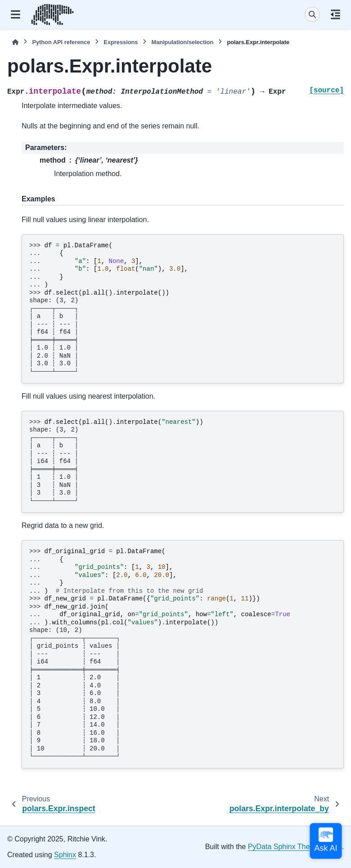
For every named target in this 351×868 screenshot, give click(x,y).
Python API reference (61, 42)
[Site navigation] (16, 14)
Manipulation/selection (182, 42)
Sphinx (65, 855)
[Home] (15, 42)
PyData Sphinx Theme (284, 847)
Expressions (121, 42)
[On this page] (335, 14)
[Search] (312, 14)
